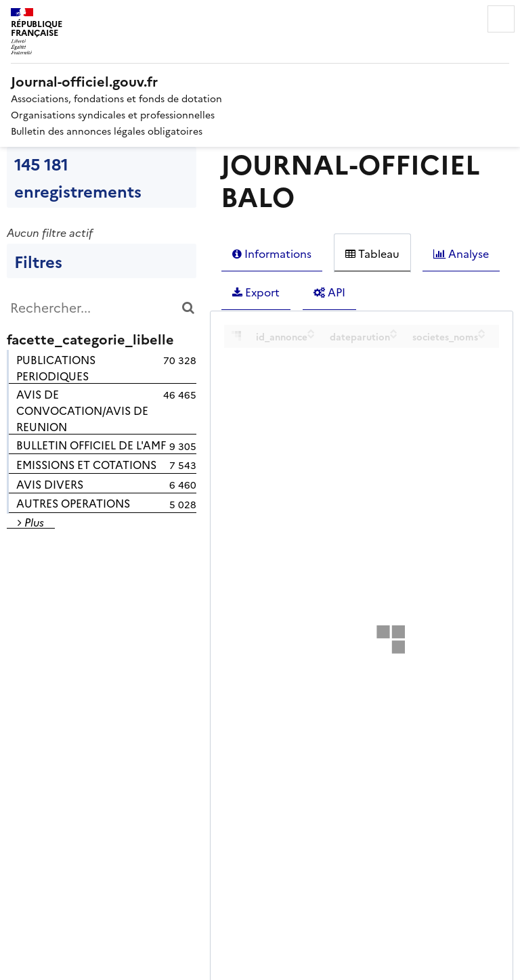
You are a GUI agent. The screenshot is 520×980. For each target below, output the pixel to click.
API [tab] (329, 292)
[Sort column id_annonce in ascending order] (311, 331)
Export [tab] (256, 292)
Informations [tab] (272, 253)
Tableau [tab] (372, 253)
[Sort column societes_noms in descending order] (482, 336)
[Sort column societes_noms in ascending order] (482, 331)
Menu (501, 19)
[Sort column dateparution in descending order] (394, 336)
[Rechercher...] (102, 307)
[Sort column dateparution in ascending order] (394, 331)
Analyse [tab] (461, 253)
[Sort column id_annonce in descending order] (311, 336)
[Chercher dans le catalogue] (188, 307)
